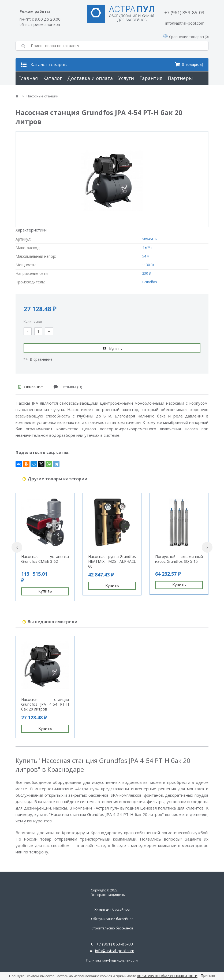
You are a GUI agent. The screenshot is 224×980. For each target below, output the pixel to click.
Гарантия (151, 78)
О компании (33, 92)
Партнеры (180, 78)
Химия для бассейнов (112, 909)
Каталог (53, 78)
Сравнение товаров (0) (186, 37)
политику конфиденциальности (167, 975)
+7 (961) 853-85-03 (184, 12)
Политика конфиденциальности (112, 960)
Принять (208, 976)
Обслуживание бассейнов (112, 919)
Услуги (126, 78)
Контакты (66, 92)
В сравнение (38, 359)
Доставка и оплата (90, 78)
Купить (112, 348)
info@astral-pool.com (185, 23)
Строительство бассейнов (112, 928)
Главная (28, 78)
